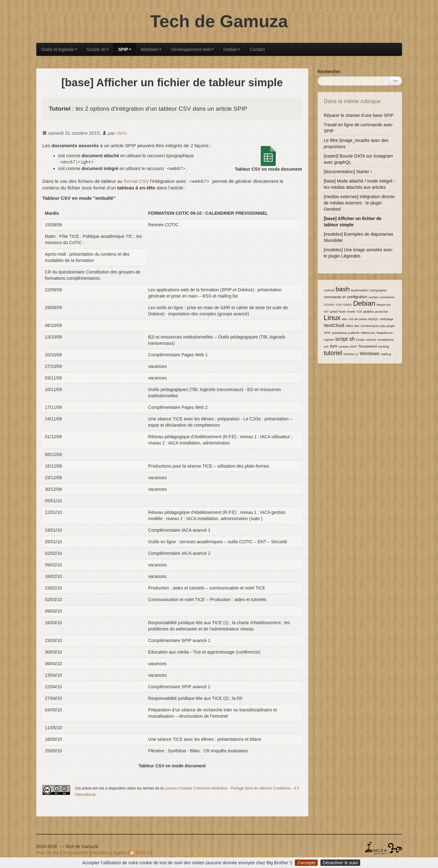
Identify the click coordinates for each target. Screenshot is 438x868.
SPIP (125, 49)
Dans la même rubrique (352, 101)
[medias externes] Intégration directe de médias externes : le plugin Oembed (359, 203)
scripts (360, 340)
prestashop (340, 333)
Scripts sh (98, 49)
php (383, 326)
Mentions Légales (109, 853)
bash (343, 289)
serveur (371, 340)
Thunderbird (367, 346)
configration (357, 297)
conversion (387, 297)
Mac (345, 319)
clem (121, 133)
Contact (257, 49)
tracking (383, 346)
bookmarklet (359, 290)
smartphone (385, 340)
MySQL (373, 319)
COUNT (329, 305)
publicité (354, 333)
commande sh (335, 297)
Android (329, 290)
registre (329, 340)
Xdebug (386, 354)
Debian (232, 49)
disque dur (384, 305)
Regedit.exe (385, 333)
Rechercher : (330, 72)
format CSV (136, 181)
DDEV (347, 305)
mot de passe (358, 319)
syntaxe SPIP (347, 346)
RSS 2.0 (141, 853)
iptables (369, 311)
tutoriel (333, 353)
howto (351, 311)
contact (374, 297)
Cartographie (378, 290)
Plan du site (48, 853)
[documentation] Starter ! (348, 172)
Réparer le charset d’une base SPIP (359, 115)
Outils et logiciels (59, 49)
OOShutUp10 (370, 326)
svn (334, 346)
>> (396, 81)
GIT (326, 311)
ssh (326, 346)
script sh (345, 339)
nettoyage (387, 319)
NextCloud (334, 325)
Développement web (193, 49)
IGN (359, 311)
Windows (151, 49)
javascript (381, 311)
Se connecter (76, 853)
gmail (334, 311)
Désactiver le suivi (340, 863)
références (368, 333)
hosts (342, 311)
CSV (339, 305)
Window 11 (351, 354)
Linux (332, 318)
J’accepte (306, 863)
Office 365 (352, 326)
